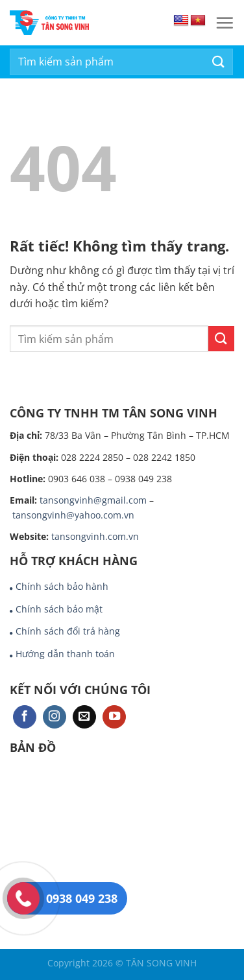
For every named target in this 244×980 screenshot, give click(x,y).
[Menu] (225, 23)
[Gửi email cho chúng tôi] (84, 717)
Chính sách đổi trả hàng (68, 631)
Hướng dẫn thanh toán (65, 654)
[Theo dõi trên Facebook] (25, 717)
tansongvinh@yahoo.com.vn (73, 515)
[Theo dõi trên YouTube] (114, 717)
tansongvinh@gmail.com (93, 500)
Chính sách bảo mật (59, 609)
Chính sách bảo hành (62, 586)
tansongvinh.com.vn (95, 536)
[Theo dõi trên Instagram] (55, 717)
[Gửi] (219, 62)
